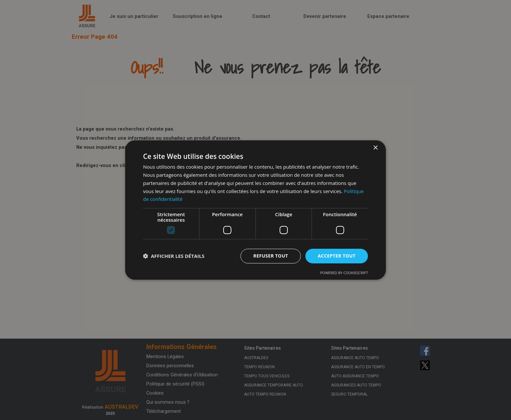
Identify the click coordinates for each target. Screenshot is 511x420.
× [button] (375, 148)
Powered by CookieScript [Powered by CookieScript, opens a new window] (344, 273)
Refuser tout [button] (271, 256)
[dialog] (255, 210)
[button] (174, 256)
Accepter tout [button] (337, 256)
